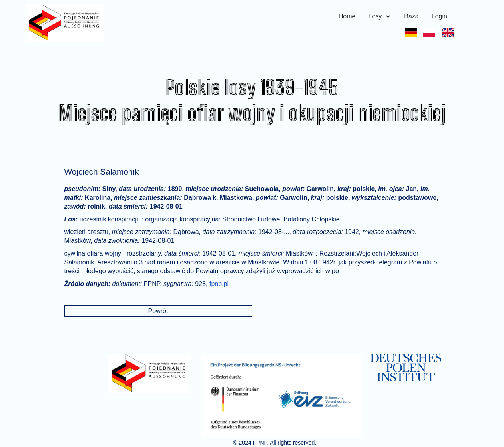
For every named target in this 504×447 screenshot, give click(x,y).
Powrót (158, 311)
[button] (380, 16)
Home (347, 16)
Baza (411, 16)
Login (439, 16)
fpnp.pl (219, 284)
